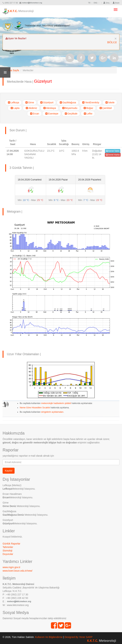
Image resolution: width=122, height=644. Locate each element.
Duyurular (8, 554)
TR (89, 3)
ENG (95, 3)
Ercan (34, 114)
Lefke (88, 114)
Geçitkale (71, 114)
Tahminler (8, 547)
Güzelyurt (47, 102)
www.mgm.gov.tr (11, 567)
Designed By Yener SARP (79, 637)
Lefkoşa (13, 102)
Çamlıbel (105, 108)
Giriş (106, 3)
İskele (110, 102)
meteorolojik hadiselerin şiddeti (56, 403)
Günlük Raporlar (11, 544)
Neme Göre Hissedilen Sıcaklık (35, 408)
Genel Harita (113, 155)
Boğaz (88, 108)
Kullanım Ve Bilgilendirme (49, 637)
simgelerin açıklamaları (52, 412)
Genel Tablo (113, 151)
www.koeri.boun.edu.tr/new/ (18, 571)
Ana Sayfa (13, 70)
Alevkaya (49, 108)
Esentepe (52, 114)
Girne (29, 102)
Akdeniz (31, 108)
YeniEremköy (90, 102)
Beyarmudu (70, 108)
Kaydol (9, 471)
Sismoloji (7, 551)
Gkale (116, 3)
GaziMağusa (68, 102)
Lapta (15, 108)
